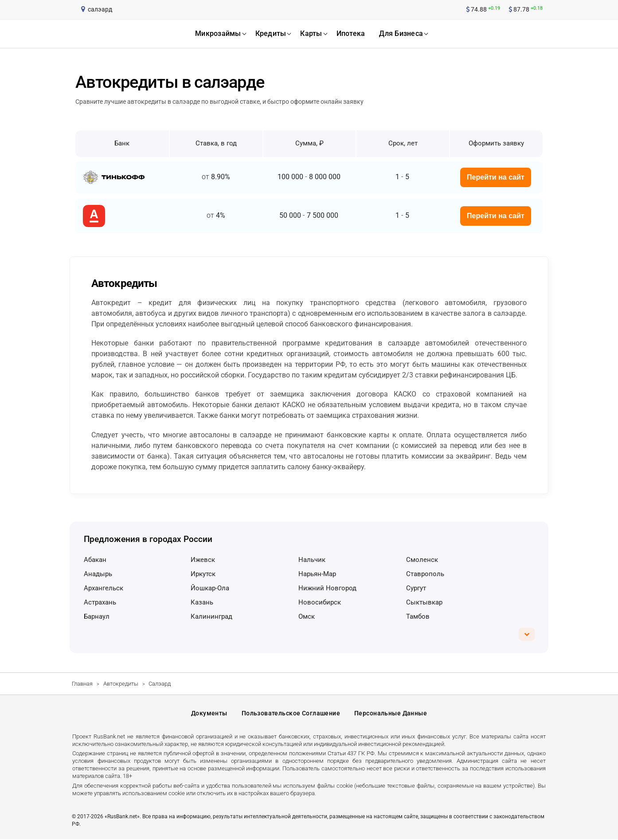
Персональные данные (391, 714)
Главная (82, 684)
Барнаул (97, 616)
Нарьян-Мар (317, 574)
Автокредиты (121, 684)
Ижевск (203, 560)
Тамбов (418, 616)
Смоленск (422, 560)
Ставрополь (425, 574)
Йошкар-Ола (210, 588)
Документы (209, 714)
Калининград (211, 616)
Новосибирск (320, 602)
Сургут (416, 588)
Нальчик (312, 560)
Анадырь (98, 574)
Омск (307, 616)
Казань (202, 602)
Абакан (95, 560)
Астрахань (100, 602)
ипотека (351, 33)
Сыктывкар (424, 602)
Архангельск (104, 588)
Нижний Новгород (327, 588)
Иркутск (203, 574)
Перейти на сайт (496, 177)
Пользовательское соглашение (291, 714)
